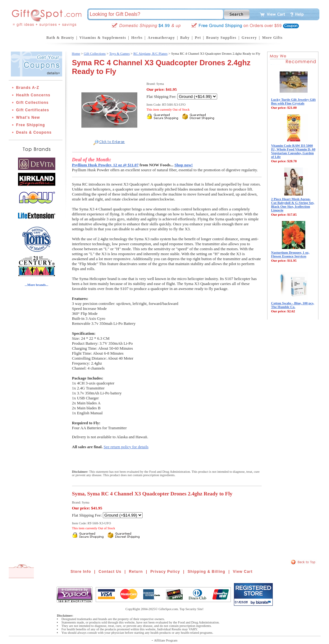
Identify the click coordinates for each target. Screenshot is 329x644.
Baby (185, 38)
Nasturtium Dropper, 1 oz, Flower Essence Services (290, 254)
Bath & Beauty (60, 38)
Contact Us (110, 572)
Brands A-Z (28, 88)
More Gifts (272, 38)
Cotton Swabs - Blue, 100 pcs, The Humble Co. (293, 305)
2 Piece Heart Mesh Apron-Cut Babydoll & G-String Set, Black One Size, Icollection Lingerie (293, 205)
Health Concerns (33, 95)
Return (136, 572)
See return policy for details (126, 447)
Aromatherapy (161, 38)
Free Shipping (31, 125)
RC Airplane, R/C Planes (150, 53)
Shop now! (184, 165)
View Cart (243, 572)
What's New (28, 117)
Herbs (137, 38)
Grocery (249, 38)
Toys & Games (120, 53)
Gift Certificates (33, 110)
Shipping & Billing (206, 572)
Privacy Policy (165, 572)
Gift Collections (32, 103)
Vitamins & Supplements (103, 38)
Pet (198, 38)
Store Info (81, 572)
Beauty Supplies (221, 38)
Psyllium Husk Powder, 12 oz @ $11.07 (105, 165)
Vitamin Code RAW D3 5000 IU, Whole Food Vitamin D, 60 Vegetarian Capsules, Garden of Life (293, 151)
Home (76, 53)
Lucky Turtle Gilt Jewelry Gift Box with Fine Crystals (294, 101)
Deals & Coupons (34, 132)
